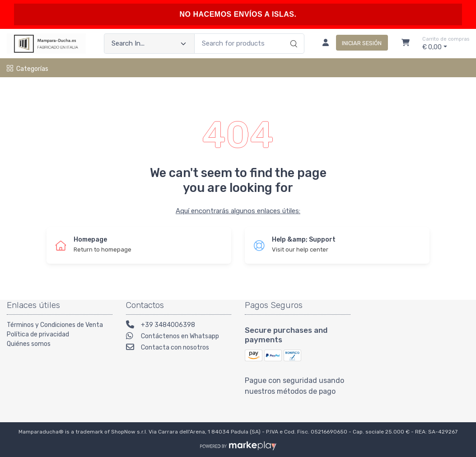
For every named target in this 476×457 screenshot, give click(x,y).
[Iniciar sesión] (352, 44)
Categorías (28, 69)
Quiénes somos (29, 344)
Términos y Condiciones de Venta (55, 325)
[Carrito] (406, 44)
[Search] (292, 34)
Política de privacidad (38, 334)
